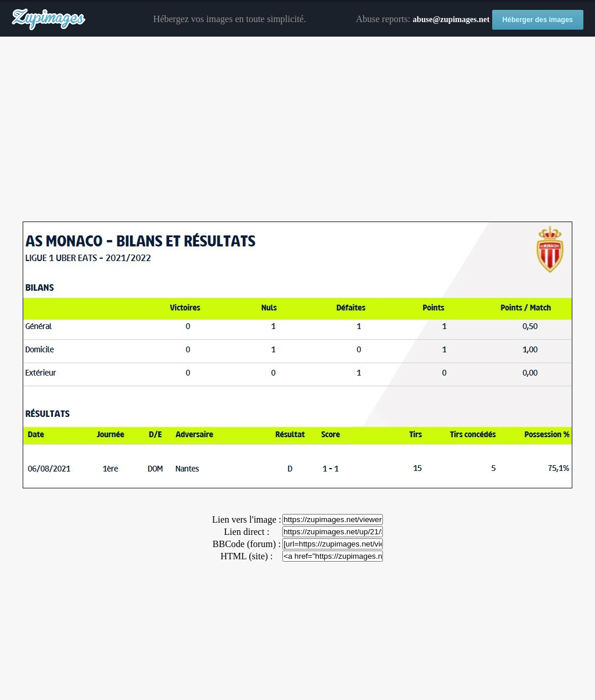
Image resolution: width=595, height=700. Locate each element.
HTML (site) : (246, 556)
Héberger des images (538, 20)
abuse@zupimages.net (451, 19)
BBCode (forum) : (247, 544)
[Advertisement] (297, 130)
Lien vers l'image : (247, 519)
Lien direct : (246, 532)
